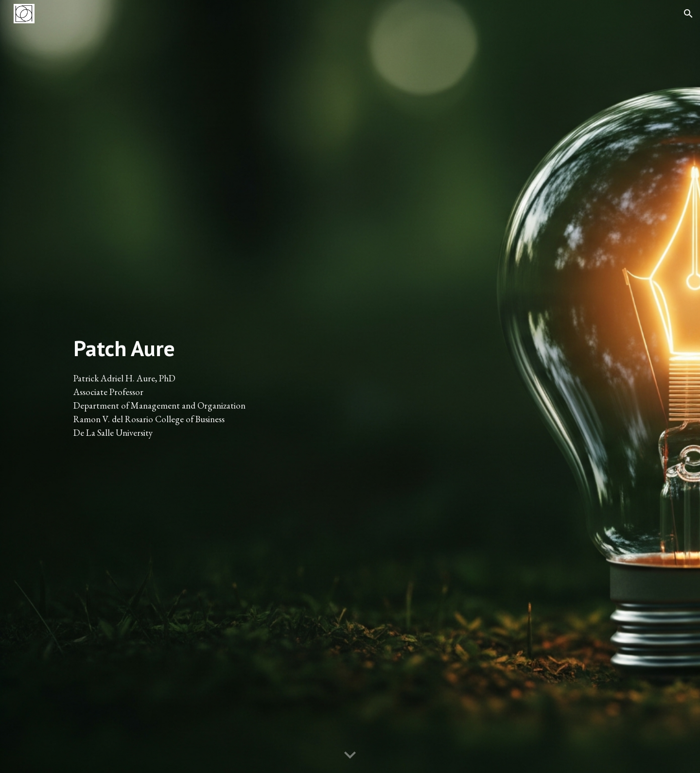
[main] (206, 386)
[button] (688, 14)
